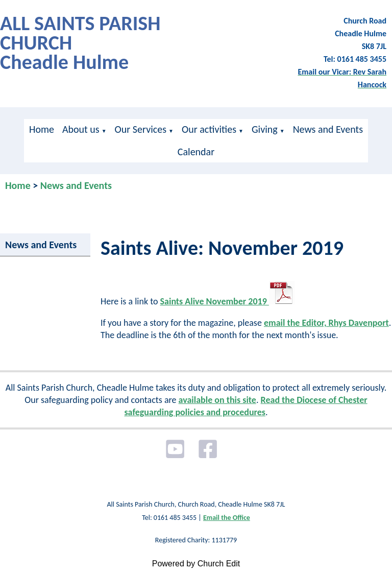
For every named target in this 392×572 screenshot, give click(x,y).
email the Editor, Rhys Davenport (326, 323)
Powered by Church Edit (196, 564)
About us (81, 129)
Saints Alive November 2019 (227, 301)
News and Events (328, 129)
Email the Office (227, 518)
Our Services (141, 129)
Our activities (209, 129)
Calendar (196, 152)
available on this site (217, 400)
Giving (265, 129)
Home (42, 129)
